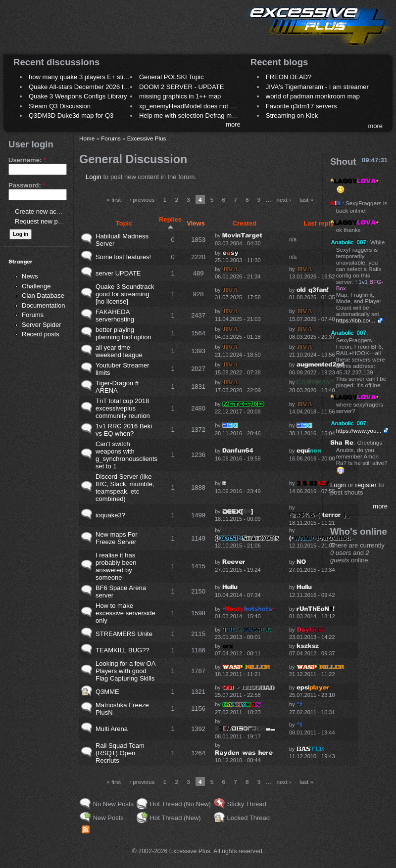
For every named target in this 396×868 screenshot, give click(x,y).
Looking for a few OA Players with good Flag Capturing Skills (125, 671)
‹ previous (142, 200)
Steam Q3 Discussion (60, 106)
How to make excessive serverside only (125, 613)
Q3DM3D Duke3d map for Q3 (71, 115)
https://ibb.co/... (356, 320)
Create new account (44, 211)
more (233, 124)
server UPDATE (118, 273)
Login (94, 177)
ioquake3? (110, 515)
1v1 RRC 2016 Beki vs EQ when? (124, 430)
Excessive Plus (147, 138)
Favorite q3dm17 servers (301, 106)
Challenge (36, 286)
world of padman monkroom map (313, 96)
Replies (170, 223)
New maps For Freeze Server (117, 538)
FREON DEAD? (289, 77)
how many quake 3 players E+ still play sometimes (101, 77)
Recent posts (41, 334)
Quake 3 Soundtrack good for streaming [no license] (125, 294)
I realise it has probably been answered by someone (116, 566)
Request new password (48, 221)
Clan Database (43, 296)
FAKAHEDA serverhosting (115, 316)
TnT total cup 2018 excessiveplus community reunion (123, 408)
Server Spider (41, 325)
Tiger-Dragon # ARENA (117, 387)
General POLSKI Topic (172, 77)
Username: (27, 160)
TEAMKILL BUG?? (123, 650)
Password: (27, 185)
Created (245, 223)
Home (87, 138)
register (366, 485)
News (30, 276)
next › (284, 200)
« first (114, 200)
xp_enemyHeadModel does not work (191, 106)
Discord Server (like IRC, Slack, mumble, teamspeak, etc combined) (125, 488)
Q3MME (107, 692)
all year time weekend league (119, 351)
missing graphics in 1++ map (180, 96)
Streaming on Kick (292, 115)
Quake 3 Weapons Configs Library (78, 96)
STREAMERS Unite (124, 634)
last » (306, 200)
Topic (124, 223)
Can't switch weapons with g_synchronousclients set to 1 (126, 455)
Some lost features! (123, 257)
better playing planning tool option (124, 333)
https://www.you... (359, 431)
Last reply (319, 223)
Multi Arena (112, 729)
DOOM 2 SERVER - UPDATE (181, 87)
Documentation (43, 305)
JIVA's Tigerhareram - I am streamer (317, 87)
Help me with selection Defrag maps (191, 115)
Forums (33, 315)
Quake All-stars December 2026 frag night (89, 87)
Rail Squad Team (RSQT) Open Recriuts (120, 753)
